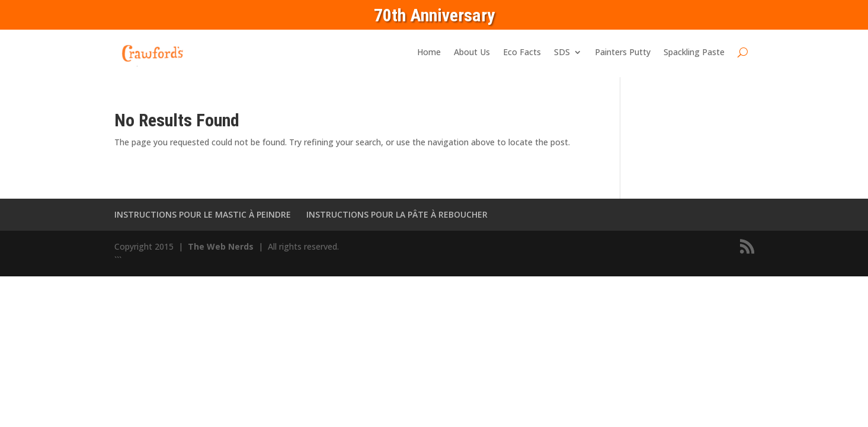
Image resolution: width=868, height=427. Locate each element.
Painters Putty (623, 52)
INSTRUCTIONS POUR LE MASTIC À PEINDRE (203, 214)
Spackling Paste (694, 52)
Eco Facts (522, 52)
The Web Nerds (222, 246)
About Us (472, 52)
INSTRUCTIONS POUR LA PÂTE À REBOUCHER (397, 214)
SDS (562, 52)
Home (429, 52)
